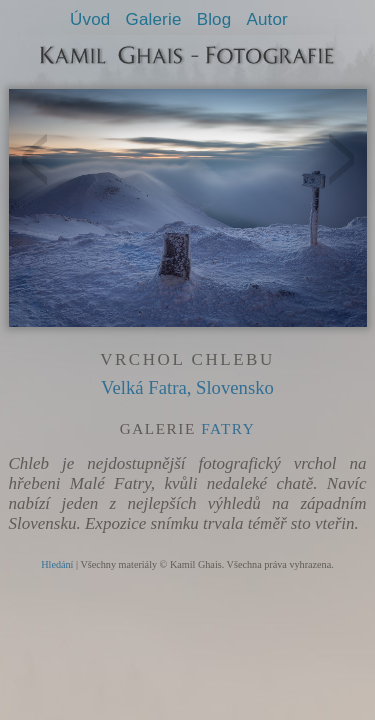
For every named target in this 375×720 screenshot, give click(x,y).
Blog (214, 19)
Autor (266, 19)
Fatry (228, 428)
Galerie (154, 19)
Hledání (57, 564)
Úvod (90, 19)
